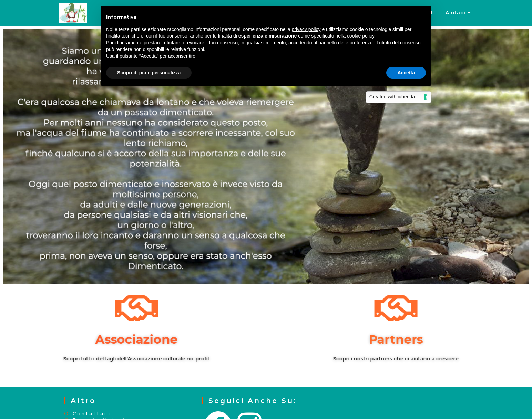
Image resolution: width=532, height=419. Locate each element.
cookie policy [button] (361, 36)
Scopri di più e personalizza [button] (149, 73)
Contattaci (92, 414)
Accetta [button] (406, 73)
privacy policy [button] (306, 29)
